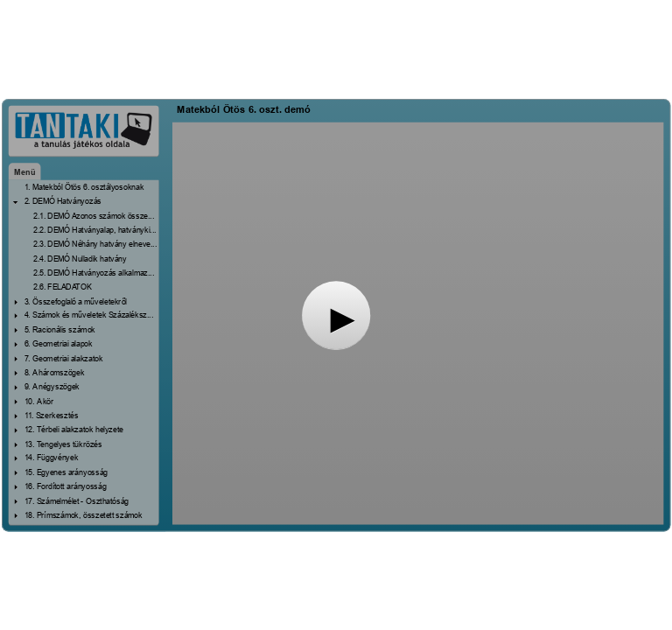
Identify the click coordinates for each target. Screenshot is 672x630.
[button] (336, 315)
